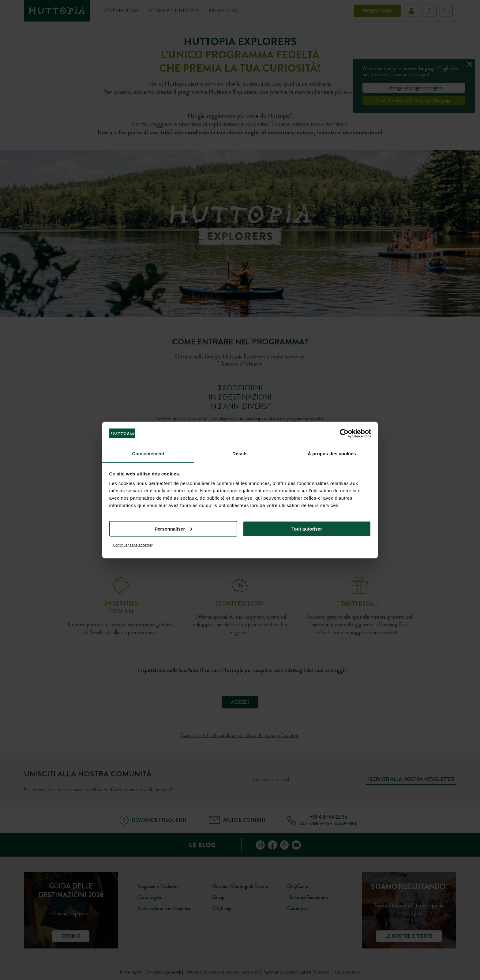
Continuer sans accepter (133, 545)
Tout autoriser (307, 529)
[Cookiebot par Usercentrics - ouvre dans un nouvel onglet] (344, 433)
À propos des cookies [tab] (332, 454)
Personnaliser (173, 529)
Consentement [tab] (148, 454)
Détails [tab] (240, 454)
